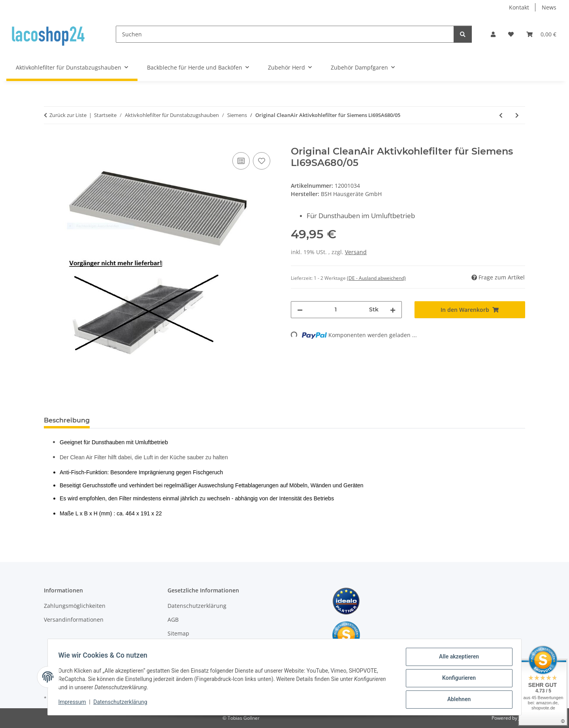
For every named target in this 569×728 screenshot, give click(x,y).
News (549, 7)
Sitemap (178, 633)
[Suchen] (285, 34)
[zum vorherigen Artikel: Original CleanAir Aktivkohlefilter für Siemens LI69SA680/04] (501, 115)
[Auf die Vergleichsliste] (241, 161)
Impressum (74, 703)
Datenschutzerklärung (122, 703)
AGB (173, 620)
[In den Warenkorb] (50, 141)
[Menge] (336, 310)
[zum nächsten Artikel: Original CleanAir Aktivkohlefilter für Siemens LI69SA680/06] (517, 115)
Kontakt (519, 7)
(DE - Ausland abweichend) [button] (376, 278)
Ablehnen (457, 700)
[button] (493, 34)
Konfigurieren (457, 679)
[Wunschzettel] (511, 34)
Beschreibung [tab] (67, 420)
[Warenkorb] (541, 34)
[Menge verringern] (300, 310)
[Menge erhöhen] (393, 310)
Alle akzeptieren (457, 659)
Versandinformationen (74, 620)
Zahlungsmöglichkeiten (75, 606)
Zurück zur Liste (68, 115)
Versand (356, 252)
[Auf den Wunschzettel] (262, 161)
